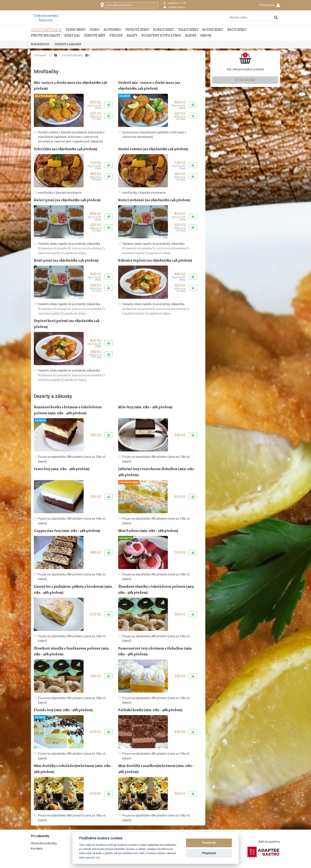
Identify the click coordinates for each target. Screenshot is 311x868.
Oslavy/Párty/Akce (46, 30)
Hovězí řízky (213, 30)
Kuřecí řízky (164, 30)
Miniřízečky (40, 44)
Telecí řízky (188, 30)
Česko (94, 30)
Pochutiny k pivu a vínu (161, 36)
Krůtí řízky (237, 30)
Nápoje (206, 36)
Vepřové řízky (137, 30)
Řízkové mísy (95, 36)
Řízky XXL (72, 36)
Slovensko (113, 30)
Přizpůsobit (209, 853)
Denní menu (76, 30)
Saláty (132, 36)
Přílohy (116, 36)
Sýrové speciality (46, 36)
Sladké (191, 36)
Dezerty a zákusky (68, 44)
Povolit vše (209, 843)
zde (98, 857)
